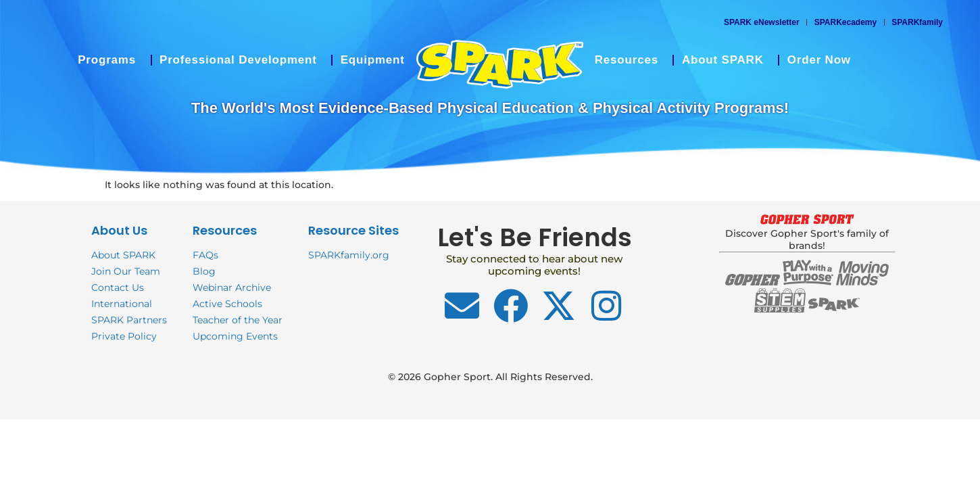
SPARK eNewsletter (762, 22)
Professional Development (242, 60)
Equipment (373, 60)
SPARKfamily (917, 22)
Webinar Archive (232, 287)
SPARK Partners (129, 320)
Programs (110, 60)
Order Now (819, 60)
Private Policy (124, 336)
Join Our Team (126, 271)
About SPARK (726, 60)
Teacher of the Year (238, 320)
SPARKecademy (846, 22)
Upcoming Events (235, 336)
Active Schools (227, 304)
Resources (630, 60)
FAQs (205, 255)
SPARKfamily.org (349, 255)
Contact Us (118, 287)
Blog (204, 271)
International (122, 304)
